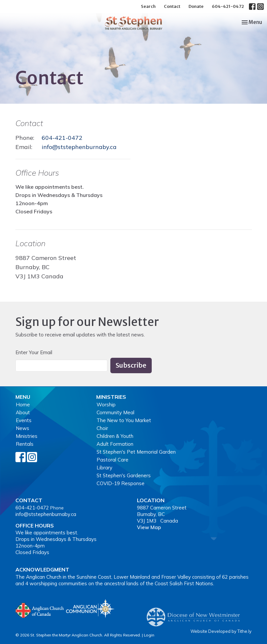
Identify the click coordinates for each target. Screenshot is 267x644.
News (22, 428)
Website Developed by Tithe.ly (221, 631)
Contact (172, 6)
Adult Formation (115, 444)
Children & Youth (115, 436)
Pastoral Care (112, 460)
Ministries (27, 436)
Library (104, 468)
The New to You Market (124, 420)
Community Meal (115, 412)
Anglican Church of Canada (40, 610)
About (23, 412)
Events (24, 420)
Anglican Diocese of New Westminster (196, 614)
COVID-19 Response (121, 483)
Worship (106, 405)
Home (23, 405)
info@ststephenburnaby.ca (79, 147)
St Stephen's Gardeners (124, 475)
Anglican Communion (90, 608)
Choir (102, 428)
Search (148, 6)
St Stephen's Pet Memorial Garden (136, 452)
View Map (149, 527)
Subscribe (131, 365)
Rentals (25, 444)
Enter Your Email (34, 352)
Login (149, 635)
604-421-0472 (228, 6)
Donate (196, 6)
